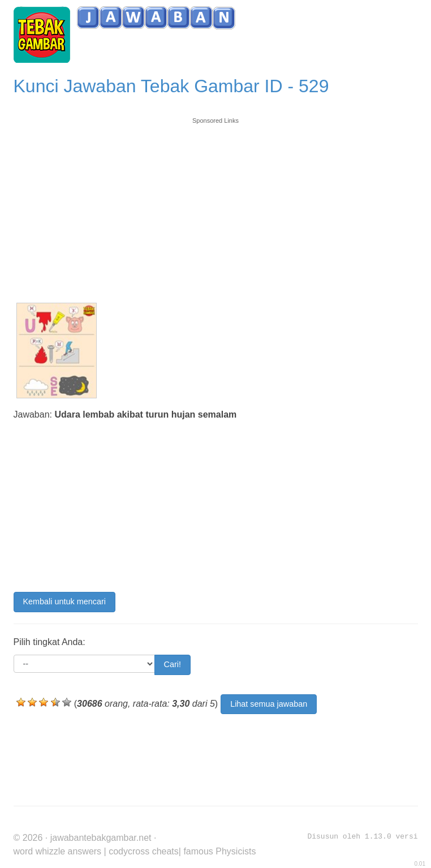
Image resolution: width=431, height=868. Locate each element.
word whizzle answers (58, 851)
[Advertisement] (216, 205)
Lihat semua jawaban (269, 704)
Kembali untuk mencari (64, 601)
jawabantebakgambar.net (101, 838)
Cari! (173, 664)
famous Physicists (219, 851)
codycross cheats (144, 851)
